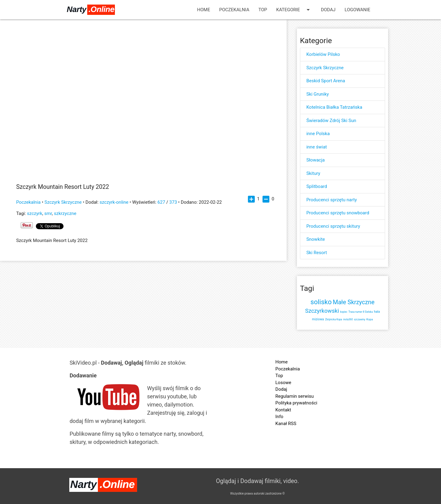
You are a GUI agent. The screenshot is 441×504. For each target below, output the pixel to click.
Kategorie (294, 10)
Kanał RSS (286, 424)
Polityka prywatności (296, 403)
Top (263, 10)
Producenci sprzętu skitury (333, 226)
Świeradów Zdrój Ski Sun (331, 121)
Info (279, 417)
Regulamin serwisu (295, 396)
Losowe (283, 383)
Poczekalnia (234, 10)
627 (161, 202)
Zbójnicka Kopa (334, 319)
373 (173, 202)
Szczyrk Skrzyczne (63, 202)
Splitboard (317, 186)
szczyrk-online (114, 202)
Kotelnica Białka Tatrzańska (334, 107)
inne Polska (318, 134)
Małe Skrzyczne (354, 302)
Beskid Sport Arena (326, 81)
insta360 (348, 319)
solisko (321, 302)
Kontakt (283, 410)
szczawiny (360, 319)
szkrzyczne (65, 213)
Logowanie (358, 10)
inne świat (317, 147)
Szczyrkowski (322, 311)
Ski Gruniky (318, 94)
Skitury (313, 173)
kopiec (344, 312)
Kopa (370, 319)
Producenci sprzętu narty (332, 200)
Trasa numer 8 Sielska (361, 312)
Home (204, 10)
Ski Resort (317, 253)
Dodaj (328, 10)
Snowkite (316, 239)
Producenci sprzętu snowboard (338, 213)
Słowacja (316, 160)
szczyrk (35, 213)
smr (48, 213)
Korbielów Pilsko (323, 54)
